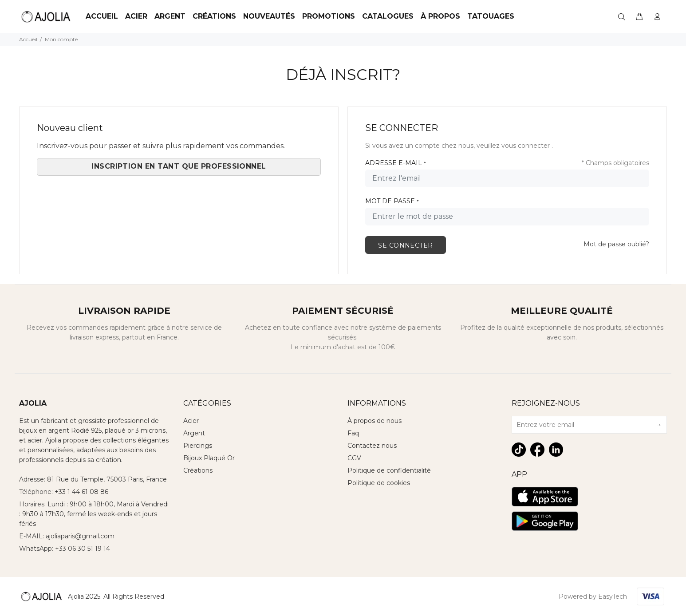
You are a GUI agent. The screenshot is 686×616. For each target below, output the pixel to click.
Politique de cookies (379, 483)
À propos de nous (375, 421)
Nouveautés (269, 16)
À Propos (440, 16)
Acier (191, 421)
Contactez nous (372, 446)
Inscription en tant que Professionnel (179, 166)
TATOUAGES (491, 16)
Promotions (329, 16)
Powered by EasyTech (593, 596)
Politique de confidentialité (389, 470)
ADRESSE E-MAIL (396, 163)
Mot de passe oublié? (616, 244)
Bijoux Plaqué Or (209, 458)
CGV (354, 458)
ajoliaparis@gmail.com (80, 536)
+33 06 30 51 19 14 (83, 549)
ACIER (136, 16)
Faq (353, 433)
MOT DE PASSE (392, 201)
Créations (214, 16)
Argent (170, 16)
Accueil (102, 16)
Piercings (198, 446)
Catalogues (388, 16)
